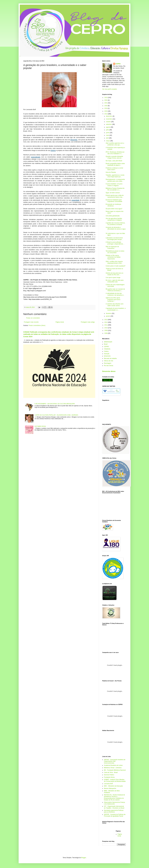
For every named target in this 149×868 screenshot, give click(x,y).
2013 (106, 320)
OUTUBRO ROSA (40, 426)
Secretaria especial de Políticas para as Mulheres (114, 811)
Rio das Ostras (109, 366)
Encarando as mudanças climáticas (113, 205)
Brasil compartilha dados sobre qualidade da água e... (115, 164)
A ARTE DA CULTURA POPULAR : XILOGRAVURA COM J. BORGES (56, 415)
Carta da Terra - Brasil (111, 772)
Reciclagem (108, 363)
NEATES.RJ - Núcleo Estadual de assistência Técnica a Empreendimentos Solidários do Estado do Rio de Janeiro (114, 797)
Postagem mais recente (31, 322)
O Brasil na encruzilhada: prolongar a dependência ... (115, 243)
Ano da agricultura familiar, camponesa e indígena (114, 219)
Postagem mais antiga (88, 322)
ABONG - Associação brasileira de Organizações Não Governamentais (115, 761)
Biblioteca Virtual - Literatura (113, 768)
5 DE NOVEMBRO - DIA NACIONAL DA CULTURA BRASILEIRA (55, 404)
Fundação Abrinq (109, 777)
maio (108, 135)
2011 (106, 325)
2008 (106, 333)
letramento (107, 356)
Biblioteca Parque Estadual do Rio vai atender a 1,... (115, 189)
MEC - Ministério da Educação (113, 786)
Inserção (107, 354)
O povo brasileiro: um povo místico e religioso (114, 185)
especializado (36, 157)
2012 (106, 322)
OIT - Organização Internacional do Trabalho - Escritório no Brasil (114, 807)
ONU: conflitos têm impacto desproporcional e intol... (114, 262)
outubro (109, 122)
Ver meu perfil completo (110, 89)
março (108, 141)
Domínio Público (109, 775)
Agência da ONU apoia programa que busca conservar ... (113, 300)
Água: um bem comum (113, 193)
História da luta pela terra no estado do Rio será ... (114, 274)
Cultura (106, 351)
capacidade (75, 200)
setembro (109, 124)
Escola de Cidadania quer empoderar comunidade (114, 201)
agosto (108, 127)
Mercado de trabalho (110, 358)
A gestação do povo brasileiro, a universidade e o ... (116, 309)
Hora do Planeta (111, 172)
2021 (106, 103)
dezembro (109, 116)
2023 (106, 98)
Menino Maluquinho (110, 788)
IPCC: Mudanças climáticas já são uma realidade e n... (115, 153)
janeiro (108, 316)
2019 (106, 108)
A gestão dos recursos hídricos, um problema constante (115, 224)
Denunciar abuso (109, 371)
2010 (106, 328)
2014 (106, 114)
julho (108, 130)
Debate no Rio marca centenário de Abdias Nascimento (113, 257)
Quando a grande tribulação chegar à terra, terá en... (114, 157)
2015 (106, 111)
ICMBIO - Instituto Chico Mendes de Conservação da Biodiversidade (115, 780)
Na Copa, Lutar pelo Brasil (114, 161)
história (53, 150)
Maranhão (74, 140)
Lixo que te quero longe (113, 278)
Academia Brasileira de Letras (113, 765)
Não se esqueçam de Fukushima (112, 247)
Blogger (84, 858)
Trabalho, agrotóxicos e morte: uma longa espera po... (115, 176)
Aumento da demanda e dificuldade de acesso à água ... (116, 229)
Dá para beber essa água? (114, 209)
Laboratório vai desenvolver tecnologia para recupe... (114, 239)
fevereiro (109, 313)
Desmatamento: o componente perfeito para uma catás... (115, 180)
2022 (106, 100)
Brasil (106, 344)
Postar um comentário (33, 318)
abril (108, 138)
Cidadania (107, 349)
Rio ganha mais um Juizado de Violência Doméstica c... (115, 290)
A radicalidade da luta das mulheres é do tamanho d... (115, 294)
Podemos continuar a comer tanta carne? (114, 169)
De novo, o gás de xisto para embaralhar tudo (115, 281)
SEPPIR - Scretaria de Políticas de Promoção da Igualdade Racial (115, 815)
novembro (109, 119)
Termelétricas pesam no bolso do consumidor (115, 252)
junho (108, 133)
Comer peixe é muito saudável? (116, 266)
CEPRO (118, 64)
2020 (106, 106)
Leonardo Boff (108, 784)
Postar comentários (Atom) (37, 325)
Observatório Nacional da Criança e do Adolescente (114, 803)
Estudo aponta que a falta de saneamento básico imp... (115, 196)
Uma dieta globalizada (113, 216)
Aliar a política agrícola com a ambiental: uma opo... (115, 144)
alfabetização (108, 342)
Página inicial (60, 322)
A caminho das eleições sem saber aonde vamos (115, 305)
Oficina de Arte (109, 361)
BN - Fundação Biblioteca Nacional (115, 770)
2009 (106, 330)
